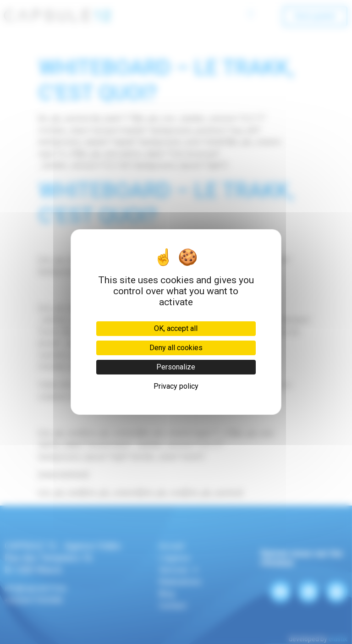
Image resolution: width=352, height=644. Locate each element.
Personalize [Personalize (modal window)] (176, 367)
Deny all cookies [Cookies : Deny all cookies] (176, 348)
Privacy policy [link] (176, 386)
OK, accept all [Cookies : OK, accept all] (176, 328)
